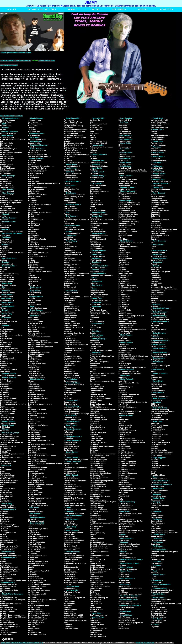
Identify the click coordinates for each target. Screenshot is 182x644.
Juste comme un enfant (99, 456)
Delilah (153, 567)
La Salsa (4, 270)
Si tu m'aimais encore (37, 268)
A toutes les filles (35, 389)
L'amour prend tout (98, 471)
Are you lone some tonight (74, 195)
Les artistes (33, 452)
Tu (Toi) (154, 579)
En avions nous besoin (37, 410)
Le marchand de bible (37, 617)
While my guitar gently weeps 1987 (164, 533)
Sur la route (69, 450)
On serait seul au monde (100, 546)
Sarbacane (68, 369)
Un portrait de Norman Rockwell (77, 155)
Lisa (66, 354)
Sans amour (33, 264)
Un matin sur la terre (72, 377)
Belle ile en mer (96, 619)
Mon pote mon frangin (37, 239)
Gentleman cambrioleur (99, 235)
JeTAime (122, 391)
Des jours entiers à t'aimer (100, 398)
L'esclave (154, 446)
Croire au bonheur (36, 174)
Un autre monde (157, 515)
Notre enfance (34, 475)
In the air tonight (157, 172)
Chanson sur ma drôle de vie (162, 590)
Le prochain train (97, 492)
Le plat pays (95, 226)
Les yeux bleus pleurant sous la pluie (43, 343)
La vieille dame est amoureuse (41, 97)
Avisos (93, 371)
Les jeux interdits (97, 293)
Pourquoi (32, 251)
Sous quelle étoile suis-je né (130, 412)
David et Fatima (157, 260)
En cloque (155, 274)
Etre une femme (125, 433)
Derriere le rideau (97, 396)
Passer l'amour (124, 486)
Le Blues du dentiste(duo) (74, 540)
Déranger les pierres (98, 394)
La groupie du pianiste (127, 212)
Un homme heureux (158, 617)
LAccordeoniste (70, 176)
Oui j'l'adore (155, 158)
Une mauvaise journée (99, 295)
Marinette (32, 231)
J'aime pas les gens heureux (40, 584)
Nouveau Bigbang (97, 538)
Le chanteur (33, 153)
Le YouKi (154, 335)
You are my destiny (158, 151)
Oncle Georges (34, 479)
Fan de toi (122, 270)
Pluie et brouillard (35, 356)
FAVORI (95, 9)
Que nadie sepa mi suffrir (74, 275)
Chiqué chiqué (6, 469)
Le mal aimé (5, 573)
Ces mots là (123, 256)
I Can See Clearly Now (99, 300)
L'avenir (23, 83)
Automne (94, 366)
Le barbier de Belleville (160, 465)
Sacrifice (67, 191)
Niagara (93, 534)
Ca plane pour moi (158, 252)
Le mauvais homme (126, 469)
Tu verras (32, 130)
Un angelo (94, 158)
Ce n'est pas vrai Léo (9, 598)
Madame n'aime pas (72, 356)
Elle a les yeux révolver (128, 180)
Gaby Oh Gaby (6, 178)
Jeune (153, 557)
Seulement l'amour (36, 511)
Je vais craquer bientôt (37, 594)
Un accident (55, 74)
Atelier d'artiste (34, 387)
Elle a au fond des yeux (99, 408)
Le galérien (68, 237)
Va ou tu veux (34, 277)
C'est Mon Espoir (97, 387)
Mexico (121, 174)
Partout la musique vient (100, 556)
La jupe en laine (96, 465)
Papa (2, 544)
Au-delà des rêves (71, 463)
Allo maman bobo (7, 195)
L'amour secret (34, 433)
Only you (154, 149)
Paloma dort (69, 120)
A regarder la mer (7, 137)
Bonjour (67, 594)
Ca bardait (32, 519)
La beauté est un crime (160, 506)
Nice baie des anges (36, 354)
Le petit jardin (96, 243)
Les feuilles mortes (98, 291)
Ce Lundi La (123, 254)
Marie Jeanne (124, 483)
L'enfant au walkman (98, 486)
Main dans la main (7, 488)
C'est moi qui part (7, 517)
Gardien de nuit (70, 318)
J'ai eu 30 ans (95, 437)
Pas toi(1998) (95, 201)
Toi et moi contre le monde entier (13, 580)
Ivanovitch (94, 435)
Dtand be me (156, 529)
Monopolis (123, 227)
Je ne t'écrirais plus (8, 525)
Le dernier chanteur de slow (39, 440)
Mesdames (33, 233)
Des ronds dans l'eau (72, 408)
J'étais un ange (124, 283)
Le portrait (4, 354)
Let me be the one (158, 548)
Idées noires (5, 268)
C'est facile (33, 540)
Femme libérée (34, 143)
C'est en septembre (72, 479)
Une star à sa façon (72, 375)
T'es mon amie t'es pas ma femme (132, 488)
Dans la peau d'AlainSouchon (40, 404)
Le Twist (32, 627)
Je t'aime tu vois (35, 208)
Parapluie (45, 93)
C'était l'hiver (69, 304)
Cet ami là (32, 402)
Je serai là (123, 444)
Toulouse (32, 128)
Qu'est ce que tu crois (99, 571)
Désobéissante (96, 400)
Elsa (61, 97)
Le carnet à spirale (158, 607)
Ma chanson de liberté (99, 124)
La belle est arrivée (98, 458)
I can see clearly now (40, 83)
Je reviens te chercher (73, 486)
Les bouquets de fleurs (37, 454)
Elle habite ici (69, 444)
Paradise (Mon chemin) (128, 598)
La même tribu (34, 607)
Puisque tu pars (96, 203)
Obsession (94, 540)
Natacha (93, 197)
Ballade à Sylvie (125, 120)
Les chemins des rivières (100, 496)
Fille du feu (95, 421)
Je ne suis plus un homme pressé (132, 442)
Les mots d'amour (71, 178)
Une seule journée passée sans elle (132, 368)
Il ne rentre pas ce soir (37, 580)
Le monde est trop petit (38, 619)
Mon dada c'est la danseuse (162, 452)
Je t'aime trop (34, 592)
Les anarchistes (125, 132)
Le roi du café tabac (158, 444)
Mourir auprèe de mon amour (40, 312)
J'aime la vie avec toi (8, 440)
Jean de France (34, 421)
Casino (121, 423)
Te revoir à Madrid (35, 500)
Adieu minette (156, 268)
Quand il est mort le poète (74, 504)
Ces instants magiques (73, 557)
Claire (66, 600)
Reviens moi (33, 358)
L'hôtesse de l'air (97, 247)
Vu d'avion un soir (126, 331)
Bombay (122, 249)
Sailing (153, 371)
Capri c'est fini (70, 596)
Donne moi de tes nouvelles (101, 404)
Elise (153, 243)
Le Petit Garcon (157, 467)
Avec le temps (124, 124)
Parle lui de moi (6, 496)
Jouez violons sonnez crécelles (103, 454)
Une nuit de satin (125, 485)
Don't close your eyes (99, 615)
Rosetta (3, 460)
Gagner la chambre (98, 427)
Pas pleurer (95, 133)
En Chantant (123, 429)
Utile (92, 605)
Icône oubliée (34, 577)
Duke (23, 93)
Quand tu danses (97, 204)
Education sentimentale (128, 193)
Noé (92, 536)
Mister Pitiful (33, 318)
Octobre (67, 360)
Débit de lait (5, 427)
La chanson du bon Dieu (160, 220)
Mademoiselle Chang (127, 224)
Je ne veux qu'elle (126, 181)
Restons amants (97, 577)
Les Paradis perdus (8, 483)
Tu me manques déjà (55, 104)
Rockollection (96, 632)
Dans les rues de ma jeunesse (76, 460)
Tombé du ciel (30, 109)
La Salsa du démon (126, 607)
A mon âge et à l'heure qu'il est (102, 356)
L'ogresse (155, 448)
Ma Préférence (96, 517)
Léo (30, 442)
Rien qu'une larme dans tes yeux (131, 531)
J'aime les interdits (36, 582)
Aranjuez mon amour (159, 318)
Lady (30, 339)
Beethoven (123, 421)
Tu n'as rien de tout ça (73, 145)
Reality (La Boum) (158, 314)
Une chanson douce (72, 548)
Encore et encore (71, 316)
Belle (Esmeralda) (125, 602)
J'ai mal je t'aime (71, 609)
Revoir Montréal (35, 494)
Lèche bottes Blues (36, 611)
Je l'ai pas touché (7, 477)
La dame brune (6, 249)
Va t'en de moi (96, 607)
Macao (121, 609)
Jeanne (93, 627)
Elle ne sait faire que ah (160, 210)
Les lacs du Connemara (128, 473)
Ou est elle (94, 550)
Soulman (4, 260)
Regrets (122, 561)
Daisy (2, 471)
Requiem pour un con (159, 419)
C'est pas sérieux (35, 323)
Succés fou (5, 500)
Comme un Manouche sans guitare (164, 552)
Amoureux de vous (36, 321)
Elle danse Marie (71, 404)
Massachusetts (157, 536)
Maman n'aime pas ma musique (41, 346)
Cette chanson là (9, 83)
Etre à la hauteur (71, 208)
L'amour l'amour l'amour (128, 546)
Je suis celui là (157, 504)
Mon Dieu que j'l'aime (159, 611)
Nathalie (67, 502)
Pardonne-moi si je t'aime (45, 100)
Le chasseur (123, 295)
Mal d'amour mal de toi (9, 590)
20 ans (153, 195)
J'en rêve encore (71, 448)
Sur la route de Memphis (74, 135)
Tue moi (67, 285)
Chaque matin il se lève (38, 548)
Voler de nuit (5, 371)
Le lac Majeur (124, 540)
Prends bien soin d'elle (9, 548)
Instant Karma (54, 79)
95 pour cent (69, 431)
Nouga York (33, 126)
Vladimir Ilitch (124, 496)
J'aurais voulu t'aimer (127, 439)
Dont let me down (158, 523)
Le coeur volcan (96, 483)
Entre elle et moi (7, 607)
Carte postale (69, 300)
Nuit (92, 199)
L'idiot (93, 122)
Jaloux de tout (96, 440)
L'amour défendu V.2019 (74, 615)
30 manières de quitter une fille (131, 243)
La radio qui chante (158, 621)
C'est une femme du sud (10, 437)
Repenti (154, 264)
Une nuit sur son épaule (160, 592)
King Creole (69, 201)
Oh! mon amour (6, 494)
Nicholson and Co (126, 314)
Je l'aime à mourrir (71, 325)
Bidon (3, 197)
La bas (93, 195)
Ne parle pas (33, 243)
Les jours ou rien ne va (9, 481)
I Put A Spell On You (98, 260)
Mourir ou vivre (96, 130)
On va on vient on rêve (99, 548)
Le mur (67, 262)
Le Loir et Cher (124, 297)
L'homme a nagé (97, 508)
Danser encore (6, 339)
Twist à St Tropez (35, 373)
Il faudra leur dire (71, 321)
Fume (31, 569)
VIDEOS (142, 9)
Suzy (3, 90)
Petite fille (4, 452)
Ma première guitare (159, 385)
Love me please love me (128, 408)
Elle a (30, 180)
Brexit (62, 100)
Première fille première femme (12, 454)
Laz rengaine (156, 437)
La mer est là (5, 151)
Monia (153, 164)
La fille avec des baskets (128, 287)
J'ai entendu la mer (8, 475)
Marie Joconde (6, 160)
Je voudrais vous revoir (99, 191)
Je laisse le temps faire (73, 254)
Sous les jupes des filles (10, 212)
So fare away (124, 577)
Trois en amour (34, 371)
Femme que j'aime (97, 272)
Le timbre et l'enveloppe (19, 90)
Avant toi (4, 333)
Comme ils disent (7, 381)
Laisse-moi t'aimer (126, 523)
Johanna (4, 444)
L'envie (93, 348)
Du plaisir (32, 510)
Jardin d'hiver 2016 (71, 538)
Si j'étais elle (95, 579)
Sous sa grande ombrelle (100, 586)
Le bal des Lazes (125, 398)
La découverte (34, 214)
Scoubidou (155, 389)
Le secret (32, 458)
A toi (92, 308)
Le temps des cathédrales (129, 604)
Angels (153, 350)
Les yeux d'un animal (127, 479)
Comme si (4, 320)
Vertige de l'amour (7, 187)
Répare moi (5, 456)
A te (2, 224)
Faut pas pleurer (35, 193)
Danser (93, 392)
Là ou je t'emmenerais (73, 260)
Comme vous (124, 264)
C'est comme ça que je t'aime (130, 513)
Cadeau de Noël (125, 252)
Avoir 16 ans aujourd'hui (38, 529)
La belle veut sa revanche (129, 394)
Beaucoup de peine (36, 394)
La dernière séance (36, 602)
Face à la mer (6, 345)
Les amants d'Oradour (37, 448)
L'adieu (31, 427)
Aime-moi (4, 511)
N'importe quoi (70, 270)
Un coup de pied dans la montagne (132, 329)
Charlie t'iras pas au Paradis (75, 481)
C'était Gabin (33, 400)
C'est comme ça (70, 247)
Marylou (31, 302)
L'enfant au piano (157, 440)
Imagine (93, 325)
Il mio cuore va (156, 400)
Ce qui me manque (36, 396)
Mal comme (5, 490)
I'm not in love (6, 126)
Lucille (121, 362)
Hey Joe (93, 287)
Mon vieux (32, 241)
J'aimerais (32, 203)
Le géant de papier (97, 268)
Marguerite (155, 325)
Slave (66, 396)
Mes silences (33, 235)
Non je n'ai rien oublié (9, 402)
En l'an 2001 (155, 216)
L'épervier (94, 149)
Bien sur (32, 162)
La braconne (156, 433)
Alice (30, 527)
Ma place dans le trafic (73, 358)
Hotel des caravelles (98, 433)
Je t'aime (32, 206)
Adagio (3, 216)
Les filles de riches (126, 506)
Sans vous (4, 628)
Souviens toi (69, 281)
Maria (153, 596)
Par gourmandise (7, 408)
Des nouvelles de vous (160, 203)
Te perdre (68, 141)
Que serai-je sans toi (98, 231)
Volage (67, 158)
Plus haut (154, 508)
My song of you (96, 630)
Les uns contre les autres (129, 222)
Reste (31, 258)
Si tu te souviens (7, 170)
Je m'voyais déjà (7, 389)
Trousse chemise (7, 417)
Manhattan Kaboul (158, 291)
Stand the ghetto (7, 281)
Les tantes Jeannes (72, 500)
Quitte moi (155, 237)
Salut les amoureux (98, 321)
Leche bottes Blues (10, 102)
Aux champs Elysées (11, 109)
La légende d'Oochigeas (160, 366)
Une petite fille (34, 132)
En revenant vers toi (36, 565)
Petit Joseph (95, 557)
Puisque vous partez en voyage (76, 414)
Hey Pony (32, 573)
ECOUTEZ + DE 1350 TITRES (42, 9)
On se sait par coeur (8, 360)
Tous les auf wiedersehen (161, 454)
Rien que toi (33, 362)
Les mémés (69, 454)
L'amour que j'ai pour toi (38, 341)
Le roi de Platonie (7, 623)
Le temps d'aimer (97, 506)
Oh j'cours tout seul (158, 613)
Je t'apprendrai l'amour (9, 527)
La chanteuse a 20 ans (159, 435)
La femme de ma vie (8, 446)
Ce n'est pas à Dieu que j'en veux (41, 166)
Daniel (121, 266)
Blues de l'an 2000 (158, 197)
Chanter (67, 249)
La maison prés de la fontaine (130, 588)
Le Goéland (69, 627)
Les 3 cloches (69, 180)
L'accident (32, 598)
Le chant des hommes (127, 463)
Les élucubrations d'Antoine (11, 231)
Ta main (31, 496)
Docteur (93, 402)
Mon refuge (95, 529)
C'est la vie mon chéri (37, 542)
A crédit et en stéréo (36, 525)
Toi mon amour (124, 185)
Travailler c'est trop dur (99, 598)
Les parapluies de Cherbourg (130, 373)
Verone (153, 379)
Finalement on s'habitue (38, 195)
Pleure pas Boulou (158, 233)
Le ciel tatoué (95, 479)
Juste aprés (95, 193)
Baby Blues (33, 531)
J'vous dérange (34, 596)
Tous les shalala (7, 579)
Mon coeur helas (97, 527)
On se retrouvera (71, 381)
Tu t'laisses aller (7, 419)
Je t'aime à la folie (158, 429)
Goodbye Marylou (126, 387)
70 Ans (31, 381)
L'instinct (35, 88)
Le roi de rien (124, 300)
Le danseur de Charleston (161, 181)
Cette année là (6, 563)
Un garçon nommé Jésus (38, 506)
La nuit (3, 130)
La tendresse (33, 218)
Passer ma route (125, 197)
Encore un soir (96, 189)
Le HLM (154, 285)
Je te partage (156, 431)
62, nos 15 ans (124, 245)
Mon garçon (33, 471)
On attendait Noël (97, 542)
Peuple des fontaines (72, 362)
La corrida (68, 331)
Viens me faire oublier (37, 377)
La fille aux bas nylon (98, 460)
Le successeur (124, 475)
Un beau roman (125, 341)
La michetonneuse (126, 396)
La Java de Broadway (127, 454)
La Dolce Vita (5, 479)
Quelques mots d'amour (128, 231)
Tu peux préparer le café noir (75, 149)
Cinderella (32, 325)
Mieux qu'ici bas (97, 178)
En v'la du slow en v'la (127, 348)
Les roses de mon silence (74, 513)
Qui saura (122, 529)
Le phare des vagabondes (100, 490)
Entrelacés (33, 329)
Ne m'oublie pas (125, 364)
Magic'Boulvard (70, 392)
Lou (2, 486)
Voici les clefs (69, 473)
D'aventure (155, 423)
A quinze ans (5, 596)
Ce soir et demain (7, 329)
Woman (93, 329)
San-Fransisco (124, 199)
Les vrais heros (34, 625)
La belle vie (155, 383)
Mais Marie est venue (9, 540)
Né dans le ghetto (7, 275)
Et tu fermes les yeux (9, 149)
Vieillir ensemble (35, 279)
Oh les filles (5, 235)
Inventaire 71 (124, 277)
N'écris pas (95, 531)
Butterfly (32, 298)
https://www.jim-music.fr (164, 643)
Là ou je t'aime (34, 435)
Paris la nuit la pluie (36, 483)
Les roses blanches (8, 285)
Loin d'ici (122, 308)
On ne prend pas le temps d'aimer (164, 229)
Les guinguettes (7, 156)
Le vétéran (123, 481)
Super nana (123, 366)
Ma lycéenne (156, 178)
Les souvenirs (96, 504)
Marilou (31, 348)
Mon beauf (155, 297)
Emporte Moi (5, 147)
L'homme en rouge (126, 400)
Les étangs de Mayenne (38, 460)
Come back (33, 554)
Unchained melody (158, 343)
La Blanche (155, 275)
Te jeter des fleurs (71, 283)
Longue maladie (125, 310)
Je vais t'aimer (124, 446)
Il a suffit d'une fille (36, 579)
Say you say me (125, 147)
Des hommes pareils (72, 310)
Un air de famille (157, 139)
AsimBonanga (96, 337)
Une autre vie (6, 174)
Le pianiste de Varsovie (73, 492)
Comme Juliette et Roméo (129, 383)
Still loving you (157, 404)
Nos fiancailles (124, 582)
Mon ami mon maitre (159, 450)
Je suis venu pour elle (99, 628)
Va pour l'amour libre (98, 141)
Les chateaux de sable (37, 139)
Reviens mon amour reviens (14, 79)
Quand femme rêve (98, 565)
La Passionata (70, 523)
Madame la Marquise (159, 256)
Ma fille (153, 471)
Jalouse (3, 523)
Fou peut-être (95, 425)
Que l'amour (33, 490)
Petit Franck (69, 394)
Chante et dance (125, 137)
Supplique (68, 435)
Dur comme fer (70, 314)
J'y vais (67, 256)
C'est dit (4, 337)
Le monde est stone (158, 496)
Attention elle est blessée (129, 247)
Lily (152, 249)
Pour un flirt (123, 320)
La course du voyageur (128, 285)
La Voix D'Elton (34, 439)
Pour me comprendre (127, 229)
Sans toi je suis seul (35, 106)
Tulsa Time (33, 515)
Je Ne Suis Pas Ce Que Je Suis (131, 440)
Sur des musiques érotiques (75, 580)
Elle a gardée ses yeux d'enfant (131, 521)
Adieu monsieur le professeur (102, 147)
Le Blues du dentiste (72, 542)
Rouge (93, 206)
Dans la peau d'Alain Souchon (15, 100)
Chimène (154, 306)
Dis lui (121, 517)
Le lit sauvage (6, 621)
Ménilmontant (156, 126)
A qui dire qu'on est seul (128, 619)
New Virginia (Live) (98, 533)
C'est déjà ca (5, 199)
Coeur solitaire (34, 552)
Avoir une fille (156, 377)
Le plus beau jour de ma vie (11, 352)
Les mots (122, 565)
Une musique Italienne (37, 504)
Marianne (122, 312)
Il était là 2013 (124, 435)
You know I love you (159, 479)
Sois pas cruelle (35, 368)
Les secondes (34, 229)
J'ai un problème (97, 345)
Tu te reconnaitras (126, 490)
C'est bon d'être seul (36, 538)
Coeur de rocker (97, 389)
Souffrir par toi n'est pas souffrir (103, 582)
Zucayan (93, 611)
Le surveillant (124, 477)
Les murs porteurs (71, 264)
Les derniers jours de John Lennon (42, 456)
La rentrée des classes (37, 437)
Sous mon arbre (96, 584)
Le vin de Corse (96, 120)
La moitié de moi (35, 431)
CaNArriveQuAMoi (9, 93)
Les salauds (123, 306)
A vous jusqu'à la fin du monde (102, 373)
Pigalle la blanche (7, 279)
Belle (2, 467)
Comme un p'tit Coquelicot (129, 544)
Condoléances (70, 251)
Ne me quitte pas (97, 229)
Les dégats (94, 498)
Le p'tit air (122, 195)
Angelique (123, 377)
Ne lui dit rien (34, 350)
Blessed (67, 187)
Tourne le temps (35, 502)
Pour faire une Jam (8, 412)
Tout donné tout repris (127, 533)
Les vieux (94, 227)
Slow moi (4, 630)
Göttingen (4, 247)
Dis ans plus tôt (125, 427)
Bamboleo (68, 529)
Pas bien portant (71, 423)
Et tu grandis (5, 521)
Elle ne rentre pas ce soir (38, 561)
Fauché (31, 567)
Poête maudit (124, 628)
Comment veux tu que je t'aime (131, 623)
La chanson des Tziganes (38, 425)
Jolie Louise (33, 289)
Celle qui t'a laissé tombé (38, 536)
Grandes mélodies (7, 439)
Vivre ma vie (33, 285)
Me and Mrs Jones (7, 293)
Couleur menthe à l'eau (12, 106)
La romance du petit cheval (101, 473)
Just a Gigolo (124, 160)
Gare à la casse (96, 429)
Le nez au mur (34, 226)
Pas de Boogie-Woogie (73, 122)
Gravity (93, 333)
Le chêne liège (70, 339)
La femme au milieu (72, 210)
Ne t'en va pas (6, 448)
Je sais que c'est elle (98, 442)
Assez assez (95, 364)
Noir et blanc (69, 272)
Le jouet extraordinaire (9, 571)
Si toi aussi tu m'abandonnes (75, 130)
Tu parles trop (69, 147)
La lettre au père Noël (159, 120)
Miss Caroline (34, 628)
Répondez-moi (70, 366)
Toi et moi (4, 415)
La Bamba (122, 151)
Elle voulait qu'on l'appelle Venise (103, 410)
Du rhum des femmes (159, 490)
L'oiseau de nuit (125, 406)
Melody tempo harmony (10, 274)
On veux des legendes (37, 634)
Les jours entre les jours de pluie (103, 502)
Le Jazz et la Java (35, 124)
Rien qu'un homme (8, 168)
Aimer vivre (95, 341)
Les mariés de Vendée (37, 462)
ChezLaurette (57, 95)
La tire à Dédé (156, 283)
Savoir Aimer (69, 277)
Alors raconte (69, 477)
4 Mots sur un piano (98, 185)
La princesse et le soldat (74, 617)
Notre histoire (34, 245)
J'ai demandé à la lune (99, 166)
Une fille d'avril (96, 634)
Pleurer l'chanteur (126, 318)
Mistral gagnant (157, 295)
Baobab (31, 392)
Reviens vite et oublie (73, 419)
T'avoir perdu (34, 369)
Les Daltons (95, 316)
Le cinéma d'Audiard (127, 465)
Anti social (155, 573)
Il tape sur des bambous (160, 189)
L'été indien (95, 318)
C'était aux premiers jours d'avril (13, 139)
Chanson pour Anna (36, 172)
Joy (65, 387)
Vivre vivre (68, 398)
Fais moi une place (98, 417)
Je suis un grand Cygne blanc (102, 446)
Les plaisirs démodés (9, 398)
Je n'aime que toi (35, 588)
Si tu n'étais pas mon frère (74, 132)
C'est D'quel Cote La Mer (38, 398)
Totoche (31, 275)
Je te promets (96, 346)
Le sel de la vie (70, 389)
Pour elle (154, 327)
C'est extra (123, 126)
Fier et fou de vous (158, 602)
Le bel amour (5, 155)
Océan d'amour (6, 492)
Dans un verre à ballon (160, 339)
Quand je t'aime (34, 486)
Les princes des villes (127, 220)
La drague (68, 517)
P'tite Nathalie (69, 577)
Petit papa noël (157, 563)
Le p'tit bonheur (70, 239)
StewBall (94, 153)
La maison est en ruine (128, 291)
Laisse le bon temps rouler (39, 605)
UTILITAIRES (118, 9)
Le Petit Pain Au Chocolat (100, 314)
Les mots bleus (6, 502)
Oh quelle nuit (156, 387)
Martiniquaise (156, 492)
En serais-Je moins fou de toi (42, 77)
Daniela (31, 559)
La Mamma (5, 394)
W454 (121, 500)
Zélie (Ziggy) (123, 239)
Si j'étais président (71, 471)
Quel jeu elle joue (97, 567)
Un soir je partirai (7, 634)
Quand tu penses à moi (37, 256)
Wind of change (157, 406)
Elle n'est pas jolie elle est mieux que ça (44, 183)
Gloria (121, 385)
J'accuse (122, 437)
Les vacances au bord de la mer (131, 360)
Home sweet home (126, 274)
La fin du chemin (125, 289)
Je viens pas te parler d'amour (40, 212)
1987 (2, 327)
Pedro (92, 135)
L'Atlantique (155, 222)
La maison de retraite (127, 358)
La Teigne (154, 281)
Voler (121, 498)
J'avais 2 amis (34, 335)
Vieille (153, 331)
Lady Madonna (156, 525)
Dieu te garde (34, 178)
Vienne (3, 256)
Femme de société (7, 554)
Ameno (67, 214)
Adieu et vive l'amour (72, 592)
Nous (92, 132)
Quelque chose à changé (74, 126)
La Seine (154, 586)
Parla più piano (157, 360)
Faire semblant (34, 191)
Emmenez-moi (6, 383)
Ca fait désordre (35, 534)
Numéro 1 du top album (38, 477)
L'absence (32, 423)
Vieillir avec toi (70, 287)
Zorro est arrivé (70, 550)
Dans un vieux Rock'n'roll (161, 600)
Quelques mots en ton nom (101, 569)
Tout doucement (7, 289)
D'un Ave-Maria (124, 625)
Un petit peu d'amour (11, 104)
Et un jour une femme (73, 252)
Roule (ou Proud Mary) (37, 364)
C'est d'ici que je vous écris (11, 335)
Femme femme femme (159, 425)
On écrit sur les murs (37, 314)
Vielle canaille (69, 156)
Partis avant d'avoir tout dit (161, 231)
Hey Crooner (69, 521)
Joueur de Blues (125, 352)
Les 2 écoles (123, 471)
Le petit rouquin (125, 298)
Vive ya (3, 308)
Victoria (122, 494)
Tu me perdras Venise (42, 70)
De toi (66, 465)
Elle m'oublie (95, 343)
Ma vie (3, 162)
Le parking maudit (35, 621)
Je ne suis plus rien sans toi (39, 337)
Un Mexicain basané (72, 166)
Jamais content (6, 206)
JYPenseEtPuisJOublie (9, 567)
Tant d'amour (95, 590)
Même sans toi (156, 623)
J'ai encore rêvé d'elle (99, 162)
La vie (121, 293)
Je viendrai (5, 531)
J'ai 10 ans (4, 204)
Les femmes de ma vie (9, 625)
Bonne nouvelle (70, 298)
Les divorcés (124, 304)
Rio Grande (68, 128)
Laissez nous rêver (71, 569)
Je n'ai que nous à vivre (10, 350)
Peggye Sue (5, 316)
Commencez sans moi (73, 559)
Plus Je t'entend (7, 164)
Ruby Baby (33, 366)
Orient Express (70, 571)
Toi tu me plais (96, 596)
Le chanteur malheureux (10, 569)
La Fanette (94, 222)
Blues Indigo (95, 377)
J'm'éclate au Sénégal (73, 170)
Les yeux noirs (38, 79)
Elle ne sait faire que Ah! (12, 97)
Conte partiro (6, 226)
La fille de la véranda (98, 462)
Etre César (32, 412)
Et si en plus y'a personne (10, 203)
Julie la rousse (156, 310)
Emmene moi (95, 414)
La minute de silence (127, 216)
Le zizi (153, 247)
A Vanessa (4, 513)
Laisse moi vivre (70, 619)
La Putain (154, 462)
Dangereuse (5, 473)
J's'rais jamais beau (8, 533)
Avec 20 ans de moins (37, 391)
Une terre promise (71, 151)
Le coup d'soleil (157, 323)
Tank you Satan (125, 133)
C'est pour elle (156, 199)
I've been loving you (72, 323)
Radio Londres (6, 243)
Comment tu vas (97, 391)
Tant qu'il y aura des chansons (40, 498)
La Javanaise (156, 417)
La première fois (125, 458)
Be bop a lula (69, 427)
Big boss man (34, 533)
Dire (2, 341)
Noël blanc (94, 170)
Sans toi (154, 239)
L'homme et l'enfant (36, 521)
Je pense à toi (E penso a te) (11, 442)
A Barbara (32, 383)
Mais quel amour (7, 542)
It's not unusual (157, 569)
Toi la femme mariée (8, 423)
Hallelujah (94, 283)
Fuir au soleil (124, 272)
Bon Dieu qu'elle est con (74, 533)
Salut (92, 320)
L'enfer (31, 227)
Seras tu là (123, 233)
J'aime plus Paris (157, 556)
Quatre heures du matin (128, 323)
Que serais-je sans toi (56, 102)
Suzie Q (31, 147)
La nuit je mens (20, 88)
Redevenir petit (125, 508)
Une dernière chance (8, 369)
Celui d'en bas (6, 331)
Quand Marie (33, 254)
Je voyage (4, 391)
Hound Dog (68, 199)
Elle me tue (5, 519)
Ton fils (93, 208)
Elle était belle (70, 604)
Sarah (153, 473)
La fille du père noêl (98, 239)
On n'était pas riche (36, 481)
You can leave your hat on (100, 304)
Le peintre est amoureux (160, 442)
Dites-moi (122, 346)
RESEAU (72, 9)
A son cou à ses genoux (100, 362)
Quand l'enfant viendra (160, 235)
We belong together (158, 346)
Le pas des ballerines (72, 343)
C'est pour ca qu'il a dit (37, 170)
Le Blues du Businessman (11, 556)
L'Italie (3, 485)
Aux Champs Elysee (98, 310)
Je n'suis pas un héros (37, 151)
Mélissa (93, 521)
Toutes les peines (158, 137)
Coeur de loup (156, 185)
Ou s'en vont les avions (99, 552)
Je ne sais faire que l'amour (39, 590)
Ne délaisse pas (35, 632)
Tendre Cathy (6, 463)
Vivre (54, 93)
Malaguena (5, 431)
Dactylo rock (33, 557)
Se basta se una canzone (74, 229)
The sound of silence (159, 483)
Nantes (3, 254)
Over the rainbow (97, 181)
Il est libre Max (70, 588)
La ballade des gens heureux (75, 467)
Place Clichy (95, 561)
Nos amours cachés (36, 473)
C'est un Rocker (35, 544)
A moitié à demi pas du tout (129, 203)
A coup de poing (35, 160)
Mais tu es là (156, 226)
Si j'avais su (33, 266)
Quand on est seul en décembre (77, 274)
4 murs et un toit (7, 264)
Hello (121, 145)
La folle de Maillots (8, 611)
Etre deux (122, 268)
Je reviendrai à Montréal (160, 354)
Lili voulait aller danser (46, 86)
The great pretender (158, 540)
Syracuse (68, 544)
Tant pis (154, 368)
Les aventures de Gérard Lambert (164, 289)
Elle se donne (34, 185)
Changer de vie (6, 435)
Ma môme (94, 264)
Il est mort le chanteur (32, 102)
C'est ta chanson (125, 258)
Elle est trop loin (35, 300)
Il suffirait (154, 460)
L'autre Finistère (125, 141)
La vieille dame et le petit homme (13, 617)
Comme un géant (7, 191)
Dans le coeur (34, 176)
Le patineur (95, 488)
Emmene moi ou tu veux (38, 563)
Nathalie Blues (34, 135)
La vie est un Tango (98, 475)
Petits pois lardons (98, 559)
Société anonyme (71, 133)
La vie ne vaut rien (7, 208)
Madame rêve (6, 183)
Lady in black (156, 582)
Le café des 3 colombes (160, 124)
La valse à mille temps (99, 224)
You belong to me (97, 297)
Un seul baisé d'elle (36, 375)
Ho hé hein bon (125, 586)
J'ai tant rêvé (69, 534)
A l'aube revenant (71, 293)
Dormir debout (70, 312)
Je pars (121, 573)
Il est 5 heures (96, 237)
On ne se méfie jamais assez (101, 544)
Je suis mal (95, 444)
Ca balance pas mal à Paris (129, 204)
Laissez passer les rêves (128, 214)
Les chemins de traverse (74, 348)
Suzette (31, 295)
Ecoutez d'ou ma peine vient (11, 201)
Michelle (67, 469)
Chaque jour (123, 337)
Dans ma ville (69, 602)
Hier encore (5, 387)
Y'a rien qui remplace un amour (76, 162)
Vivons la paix (69, 289)
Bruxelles (122, 251)
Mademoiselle (96, 515)
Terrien (93, 592)
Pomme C (4, 362)
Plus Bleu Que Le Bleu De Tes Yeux (42, 247)
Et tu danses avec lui (9, 321)
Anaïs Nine (155, 270)
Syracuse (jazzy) (70, 546)
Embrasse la (156, 212)
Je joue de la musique (9, 348)
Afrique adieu (124, 419)
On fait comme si (7, 358)
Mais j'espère (156, 224)
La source (94, 174)
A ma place (5, 239)
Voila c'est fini (156, 517)
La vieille (154, 463)
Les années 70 (34, 450)
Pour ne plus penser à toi (38, 249)
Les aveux (123, 302)
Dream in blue (69, 402)
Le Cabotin (5, 396)
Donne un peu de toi (127, 519)
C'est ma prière (124, 515)
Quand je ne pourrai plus (10, 627)
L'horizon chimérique (98, 510)
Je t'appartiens (70, 488)
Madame (4, 536)
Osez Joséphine (7, 185)
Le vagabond (5, 577)
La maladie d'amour (126, 456)
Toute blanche (156, 456)
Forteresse (123, 339)
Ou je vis (154, 133)
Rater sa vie (24, 70)
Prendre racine (6, 364)
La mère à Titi (156, 279)
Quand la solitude (35, 488)
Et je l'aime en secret (8, 584)
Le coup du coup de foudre (39, 615)
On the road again (7, 277)
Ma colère (33, 93)
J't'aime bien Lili (157, 176)
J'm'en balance (70, 613)
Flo (152, 218)
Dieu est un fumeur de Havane (163, 412)
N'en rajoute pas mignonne (39, 352)
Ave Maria (4, 379)
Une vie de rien (96, 604)
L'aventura (68, 218)
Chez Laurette (124, 262)
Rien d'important (35, 360)
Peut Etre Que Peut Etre (160, 135)
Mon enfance (33, 237)
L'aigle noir (5, 251)
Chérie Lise (123, 260)
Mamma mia (95, 126)
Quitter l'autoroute (36, 492)
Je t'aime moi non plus (160, 414)
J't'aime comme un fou (160, 356)
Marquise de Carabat (98, 519)
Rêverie (93, 137)
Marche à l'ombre (157, 293)
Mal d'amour (5, 588)
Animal (67, 295)
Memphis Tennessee (10, 74)
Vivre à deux (33, 281)
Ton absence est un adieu (74, 143)
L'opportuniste (96, 249)
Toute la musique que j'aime (101, 350)
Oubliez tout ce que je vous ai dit (131, 316)
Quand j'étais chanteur (127, 321)
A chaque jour (96, 354)
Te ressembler (70, 371)
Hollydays (122, 389)
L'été (2, 272)
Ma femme (4, 538)
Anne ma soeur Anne (127, 156)
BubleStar (94, 621)
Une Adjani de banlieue (128, 510)
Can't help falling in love (74, 197)
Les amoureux (96, 494)
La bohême (5, 392)
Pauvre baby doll (71, 124)
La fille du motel (35, 604)
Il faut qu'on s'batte (72, 446)
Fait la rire (68, 605)
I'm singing (33, 419)
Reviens (31, 260)
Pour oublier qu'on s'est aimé (130, 594)
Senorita (4, 498)
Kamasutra (123, 392)
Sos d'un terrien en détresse (39, 156)
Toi (57, 70)
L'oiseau (4, 356)
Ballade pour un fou (98, 375)
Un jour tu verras (125, 548)
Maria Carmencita (125, 226)
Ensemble (4, 220)
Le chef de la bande (72, 417)
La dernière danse (126, 452)
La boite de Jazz (125, 354)
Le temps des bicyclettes (35, 74)
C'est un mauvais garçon (160, 272)
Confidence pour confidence (101, 275)
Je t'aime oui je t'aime (9, 609)
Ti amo (153, 577)
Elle (2, 141)
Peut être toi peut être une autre (41, 485)
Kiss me (3, 323)
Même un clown (34, 304)
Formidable (5, 385)
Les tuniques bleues (36, 623)
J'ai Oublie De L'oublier (37, 586)
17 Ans (3, 559)
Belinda (3, 561)
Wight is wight (124, 333)
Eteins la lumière (7, 241)
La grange (155, 627)
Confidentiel (95, 187)
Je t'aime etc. (95, 448)
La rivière (122, 460)
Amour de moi (34, 385)
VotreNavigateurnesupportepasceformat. (32, 55)
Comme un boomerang (160, 410)
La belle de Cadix (125, 168)
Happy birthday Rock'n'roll (39, 571)
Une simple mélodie (126, 414)
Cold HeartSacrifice (33, 104)
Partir (92, 554)
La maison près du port (160, 396)
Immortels (4, 180)
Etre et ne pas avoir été (128, 431)
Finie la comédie (35, 197)
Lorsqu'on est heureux (99, 214)
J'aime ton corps (97, 439)
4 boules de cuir (35, 120)
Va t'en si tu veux (97, 609)
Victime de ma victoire (127, 557)
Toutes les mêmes (158, 391)
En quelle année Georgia (36, 95)
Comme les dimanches (37, 327)
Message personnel (72, 410)
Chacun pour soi (35, 546)
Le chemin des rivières (99, 477)
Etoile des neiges (157, 486)
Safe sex (4, 366)
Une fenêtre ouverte (158, 160)
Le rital (3, 534)
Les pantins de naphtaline (74, 350)
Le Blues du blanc (35, 609)
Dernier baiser (96, 623)
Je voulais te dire (125, 350)
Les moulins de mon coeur (129, 371)
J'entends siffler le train (160, 320)
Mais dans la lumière (127, 525)
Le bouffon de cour (36, 220)
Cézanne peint (124, 208)
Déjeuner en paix (157, 500)
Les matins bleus (7, 158)
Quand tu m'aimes (7, 414)
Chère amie (123, 178)
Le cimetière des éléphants (39, 613)
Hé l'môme (32, 201)
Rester (93, 575)
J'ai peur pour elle (71, 567)
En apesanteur (6, 343)
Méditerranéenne (97, 128)
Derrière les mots (97, 625)
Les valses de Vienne (72, 391)
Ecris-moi (154, 206)
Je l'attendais (124, 279)
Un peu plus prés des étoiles (75, 510)
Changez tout (124, 345)
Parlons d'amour (71, 573)
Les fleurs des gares (98, 500)
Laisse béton (156, 277)
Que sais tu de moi (8, 550)
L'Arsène (94, 241)
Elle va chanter (6, 145)
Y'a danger (68, 160)
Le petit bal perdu (7, 312)
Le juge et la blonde (98, 485)
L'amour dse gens (97, 469)
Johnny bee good (7, 506)
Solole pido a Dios (71, 279)
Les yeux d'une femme (37, 345)
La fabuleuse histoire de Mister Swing (133, 356)
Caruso (67, 245)
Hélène (93, 431)
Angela (93, 358)
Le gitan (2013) (34, 224)
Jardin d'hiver (69, 536)
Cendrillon (155, 513)
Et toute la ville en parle (38, 414)
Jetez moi (32, 210)
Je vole (121, 450)
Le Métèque (69, 433)
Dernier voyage (125, 189)
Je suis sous (33, 122)
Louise (37, 90)
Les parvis (6, 88)
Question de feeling (158, 329)
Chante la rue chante (127, 621)
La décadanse (156, 415)
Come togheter (157, 521)
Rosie (66, 368)
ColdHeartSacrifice (71, 189)
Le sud (121, 590)
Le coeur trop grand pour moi (102, 481)
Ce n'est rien (95, 385)
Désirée (67, 483)
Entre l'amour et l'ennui (37, 187)
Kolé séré (154, 191)
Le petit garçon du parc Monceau (41, 444)
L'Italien (154, 469)
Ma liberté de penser (72, 268)
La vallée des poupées (127, 462)
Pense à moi (69, 224)
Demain (154, 132)
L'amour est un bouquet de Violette (132, 170)
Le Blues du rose (157, 559)
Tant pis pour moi (35, 270)
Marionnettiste (156, 227)
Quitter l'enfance (97, 573)
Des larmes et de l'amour (74, 385)
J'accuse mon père (126, 554)
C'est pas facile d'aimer (37, 168)
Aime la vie (45, 109)
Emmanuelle (156, 214)
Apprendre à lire (97, 360)
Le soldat (68, 266)
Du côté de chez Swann (38, 308)
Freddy (153, 394)
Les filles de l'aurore (159, 609)
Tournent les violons (98, 210)
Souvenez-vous (96, 588)
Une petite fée (96, 602)
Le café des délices (158, 122)
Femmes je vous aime (11, 95)
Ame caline (6, 86)
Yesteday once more (98, 636)
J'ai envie (68, 607)
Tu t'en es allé (96, 600)
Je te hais (4, 529)
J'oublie (93, 452)
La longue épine (96, 467)
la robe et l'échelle (71, 335)
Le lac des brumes (71, 628)
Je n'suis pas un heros (53, 90)
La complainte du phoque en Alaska (42, 600)
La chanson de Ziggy (127, 210)
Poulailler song (6, 210)
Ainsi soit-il (123, 155)
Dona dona (5, 565)
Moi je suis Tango (71, 525)
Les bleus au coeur (158, 145)
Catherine (32, 164)
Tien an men (5, 368)
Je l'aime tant (69, 611)
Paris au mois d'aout (57, 106)
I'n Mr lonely (5, 304)
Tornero (93, 156)
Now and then (156, 527)
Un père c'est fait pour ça (13, 77)
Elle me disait (34, 181)
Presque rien (69, 364)
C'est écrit (57, 83)
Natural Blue (123, 536)
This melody (95, 594)
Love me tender (70, 203)
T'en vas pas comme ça (128, 569)
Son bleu (154, 298)
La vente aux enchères (73, 490)
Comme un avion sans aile (11, 375)
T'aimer (3, 592)
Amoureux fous (70, 554)
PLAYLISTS (166, 9)
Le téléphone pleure (8, 575)
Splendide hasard (125, 235)
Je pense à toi (124, 281)
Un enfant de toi (157, 168)
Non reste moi (6, 450)
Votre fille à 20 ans (158, 475)
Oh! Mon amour (8, 70)
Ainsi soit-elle (34, 320)
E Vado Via (33, 415)
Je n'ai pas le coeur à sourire (40, 204)
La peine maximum (8, 120)
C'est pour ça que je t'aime (74, 598)
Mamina (122, 613)
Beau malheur (69, 206)
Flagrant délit (69, 561)
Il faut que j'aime (125, 275)
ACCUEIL (12, 9)
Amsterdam (95, 218)
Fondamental (5, 346)
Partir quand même (72, 412)
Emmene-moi (59, 109)
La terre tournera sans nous (11, 153)
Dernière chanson (71, 308)
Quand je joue (96, 563)
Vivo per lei (5, 227)
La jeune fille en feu (23, 86)
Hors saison (69, 320)
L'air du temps (70, 258)
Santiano (94, 151)
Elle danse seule (70, 442)
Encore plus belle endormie (11, 604)
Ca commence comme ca (74, 556)
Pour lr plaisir (69, 575)
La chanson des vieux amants (102, 220)
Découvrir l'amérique (159, 201)
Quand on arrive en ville (38, 155)
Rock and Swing (35, 293)
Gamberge (32, 199)
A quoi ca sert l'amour (73, 174)
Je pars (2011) (124, 575)
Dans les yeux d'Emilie (99, 312)
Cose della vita (70, 227)
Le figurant (123, 467)
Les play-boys (96, 245)
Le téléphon (123, 592)
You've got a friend (98, 256)
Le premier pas (124, 504)
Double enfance (96, 406)
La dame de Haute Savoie (74, 333)
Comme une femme (72, 306)
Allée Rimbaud (124, 617)
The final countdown (72, 233)
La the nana (123, 130)
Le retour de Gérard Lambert (162, 287)
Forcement (94, 423)
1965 (120, 417)
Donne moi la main (158, 204)
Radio (121, 410)
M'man (31, 630)
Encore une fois (70, 485)
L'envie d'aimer (6, 122)
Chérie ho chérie (35, 550)
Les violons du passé (37, 469)
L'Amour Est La (125, 218)
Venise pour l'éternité (98, 143)
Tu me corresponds (72, 373)
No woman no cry (7, 300)
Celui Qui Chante (125, 206)
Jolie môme (123, 128)
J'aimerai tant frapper (37, 333)
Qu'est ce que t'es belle (128, 183)
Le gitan (31, 222)
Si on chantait (96, 580)
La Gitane (32, 429)
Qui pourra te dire (125, 527)
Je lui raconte (124, 580)
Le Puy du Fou (34, 446)
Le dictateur (5, 619)
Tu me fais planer (125, 327)
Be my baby (155, 544)
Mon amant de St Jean (159, 128)
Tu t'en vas (4, 172)
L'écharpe (68, 625)
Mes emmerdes (6, 400)
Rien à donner (34, 262)
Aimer (153, 375)
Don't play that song (8, 133)
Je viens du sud (125, 448)
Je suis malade (157, 427)
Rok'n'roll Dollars (157, 615)
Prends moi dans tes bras (38, 252)
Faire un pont (34, 331)
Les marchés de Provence (74, 498)
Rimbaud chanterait (126, 325)
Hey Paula (155, 155)
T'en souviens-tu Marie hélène (40, 272)
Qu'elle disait (5, 166)
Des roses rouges (125, 164)
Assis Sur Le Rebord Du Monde (76, 297)
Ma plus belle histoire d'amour (12, 252)
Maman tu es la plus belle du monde (133, 172)
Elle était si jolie (7, 143)
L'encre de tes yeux (72, 341)
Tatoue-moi (123, 556)
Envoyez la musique (36, 189)
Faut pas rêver (156, 143)
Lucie (121, 627)
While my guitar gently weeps (162, 531)
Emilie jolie (94, 412)
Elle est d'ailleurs (157, 208)
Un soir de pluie (7, 297)
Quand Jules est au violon (74, 506)
